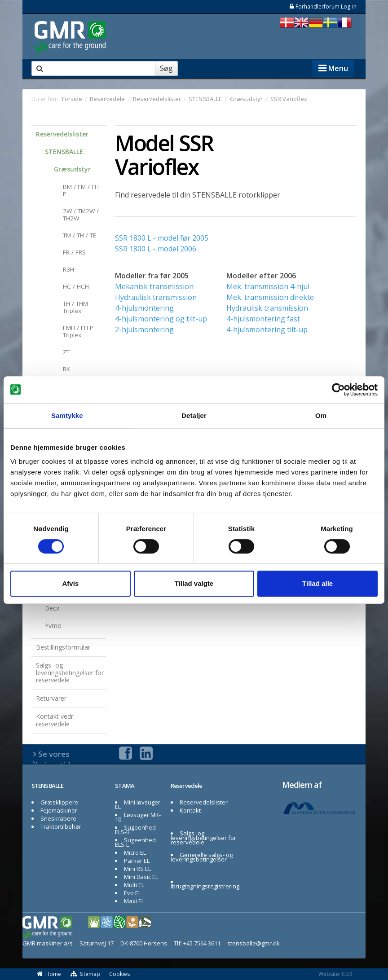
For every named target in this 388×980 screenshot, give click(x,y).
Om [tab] (321, 415)
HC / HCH (76, 286)
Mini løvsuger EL (138, 804)
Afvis (70, 583)
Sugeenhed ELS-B (135, 830)
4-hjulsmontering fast (263, 319)
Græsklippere (59, 802)
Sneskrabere (58, 818)
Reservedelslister (62, 134)
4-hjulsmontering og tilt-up (161, 319)
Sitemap (85, 974)
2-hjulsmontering (144, 330)
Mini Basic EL (141, 877)
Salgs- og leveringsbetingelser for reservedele (70, 673)
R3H (68, 269)
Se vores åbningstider (55, 759)
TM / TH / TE (79, 235)
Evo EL (132, 893)
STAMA (125, 786)
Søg (166, 68)
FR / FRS (74, 252)
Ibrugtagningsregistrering (205, 886)
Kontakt (190, 810)
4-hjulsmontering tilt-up (267, 330)
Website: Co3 (335, 974)
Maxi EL (134, 901)
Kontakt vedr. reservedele (55, 720)
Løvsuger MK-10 (138, 817)
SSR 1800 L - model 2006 (156, 249)
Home (48, 974)
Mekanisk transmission (154, 286)
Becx (52, 608)
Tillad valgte (194, 583)
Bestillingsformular (63, 647)
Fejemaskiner (59, 810)
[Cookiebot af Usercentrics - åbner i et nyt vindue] (338, 390)
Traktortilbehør (61, 826)
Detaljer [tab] (194, 415)
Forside (72, 99)
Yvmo (53, 626)
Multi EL (134, 885)
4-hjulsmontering (144, 308)
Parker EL (137, 861)
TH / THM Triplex (75, 307)
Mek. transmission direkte (270, 297)
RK (66, 369)
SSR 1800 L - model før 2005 (162, 238)
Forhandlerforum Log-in (323, 7)
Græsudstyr (72, 169)
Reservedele (186, 786)
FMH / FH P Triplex (78, 331)
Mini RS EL (137, 869)
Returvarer (51, 698)
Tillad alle (317, 583)
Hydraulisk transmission (156, 297)
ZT (66, 352)
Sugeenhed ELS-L (135, 842)
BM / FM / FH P (81, 190)
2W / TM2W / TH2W (81, 215)
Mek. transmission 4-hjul (268, 286)
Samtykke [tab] (67, 415)
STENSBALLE (64, 152)
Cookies (119, 974)
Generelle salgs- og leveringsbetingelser (202, 857)
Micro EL (135, 853)
